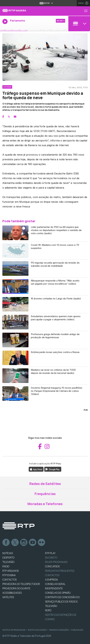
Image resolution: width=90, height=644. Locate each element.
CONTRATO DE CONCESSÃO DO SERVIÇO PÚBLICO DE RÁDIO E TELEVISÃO (62, 602)
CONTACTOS (9, 580)
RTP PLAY (50, 553)
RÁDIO (6, 566)
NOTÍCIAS (8, 553)
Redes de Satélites (45, 484)
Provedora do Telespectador (21, 584)
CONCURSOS (52, 566)
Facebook (6, 542)
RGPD (48, 610)
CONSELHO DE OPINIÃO (58, 593)
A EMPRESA (51, 580)
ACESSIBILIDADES (12, 593)
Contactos (52, 575)
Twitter (15, 542)
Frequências (45, 494)
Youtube (33, 542)
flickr (42, 542)
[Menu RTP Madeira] (87, 11)
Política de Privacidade (14, 630)
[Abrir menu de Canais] (79, 24)
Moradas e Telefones (45, 504)
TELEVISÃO (8, 562)
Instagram (24, 542)
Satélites (8, 597)
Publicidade (77, 630)
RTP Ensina (9, 575)
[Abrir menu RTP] (45, 3)
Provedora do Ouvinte (16, 588)
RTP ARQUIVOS (11, 571)
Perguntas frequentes (60, 571)
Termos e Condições (59, 630)
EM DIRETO (51, 558)
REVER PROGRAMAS (56, 562)
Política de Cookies (37, 630)
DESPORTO (8, 558)
